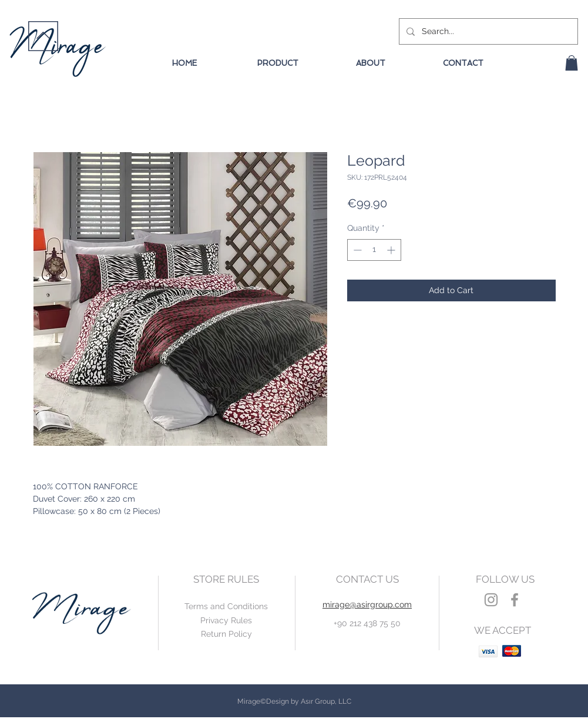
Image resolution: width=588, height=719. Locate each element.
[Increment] (392, 250)
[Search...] (487, 31)
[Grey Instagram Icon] (491, 600)
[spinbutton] (374, 250)
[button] (572, 63)
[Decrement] (356, 250)
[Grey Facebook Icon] (515, 600)
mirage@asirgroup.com (367, 604)
